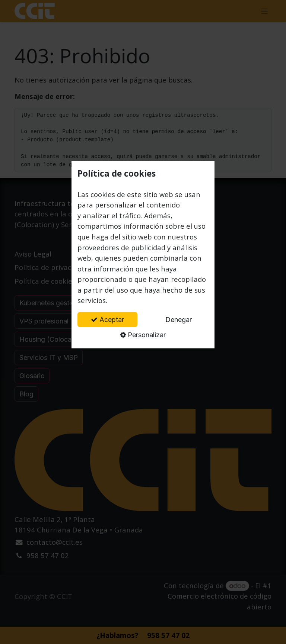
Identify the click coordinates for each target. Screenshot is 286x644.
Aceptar (107, 320)
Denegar (179, 320)
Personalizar (143, 335)
